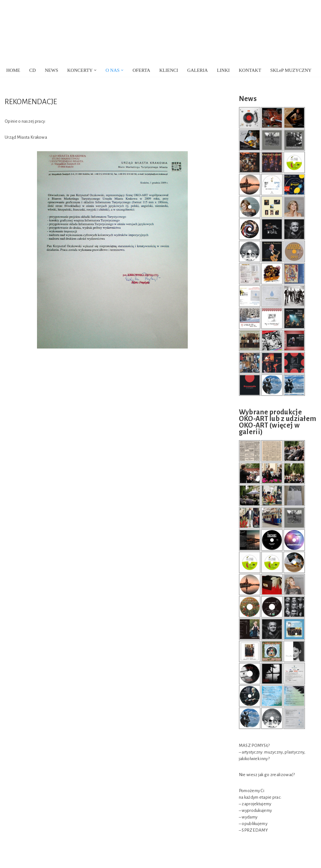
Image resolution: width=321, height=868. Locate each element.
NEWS (52, 70)
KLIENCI (169, 70)
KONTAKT (250, 70)
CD (32, 70)
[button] (95, 70)
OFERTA (141, 70)
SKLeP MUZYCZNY (291, 70)
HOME (13, 70)
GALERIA (197, 70)
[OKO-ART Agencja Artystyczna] (26, 32)
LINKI (223, 70)
